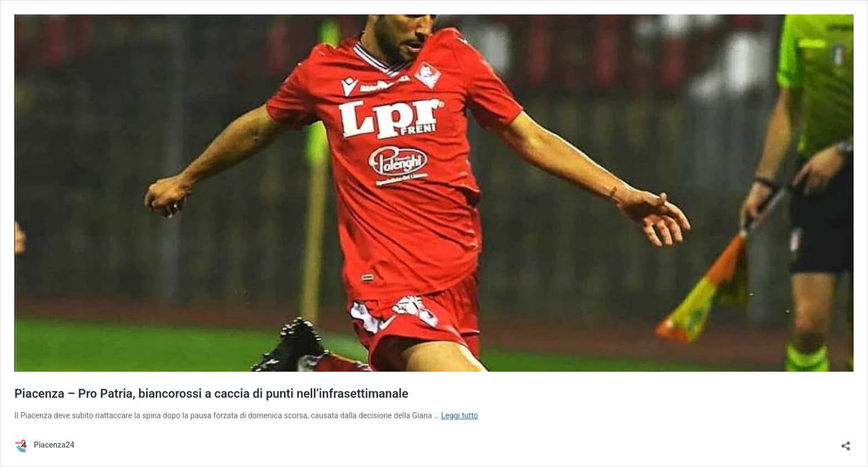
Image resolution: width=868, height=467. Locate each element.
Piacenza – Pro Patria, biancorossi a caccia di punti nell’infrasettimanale (211, 394)
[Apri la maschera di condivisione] (846, 442)
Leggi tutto (460, 415)
